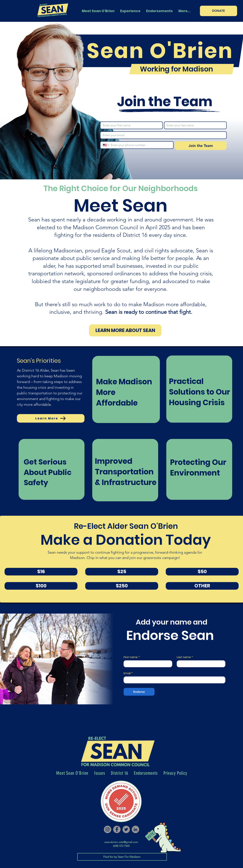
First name (132, 657)
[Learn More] (51, 418)
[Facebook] (117, 829)
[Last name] (194, 125)
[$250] (122, 586)
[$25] (122, 572)
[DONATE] (219, 11)
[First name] (130, 125)
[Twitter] (126, 829)
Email (128, 673)
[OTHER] (202, 586)
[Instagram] (108, 829)
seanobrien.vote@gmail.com (121, 842)
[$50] (202, 572)
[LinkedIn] (135, 829)
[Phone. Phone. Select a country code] (106, 145)
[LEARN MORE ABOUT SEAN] (125, 330)
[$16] (41, 572)
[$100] (41, 586)
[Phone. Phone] (140, 145)
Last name (185, 657)
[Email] (162, 135)
